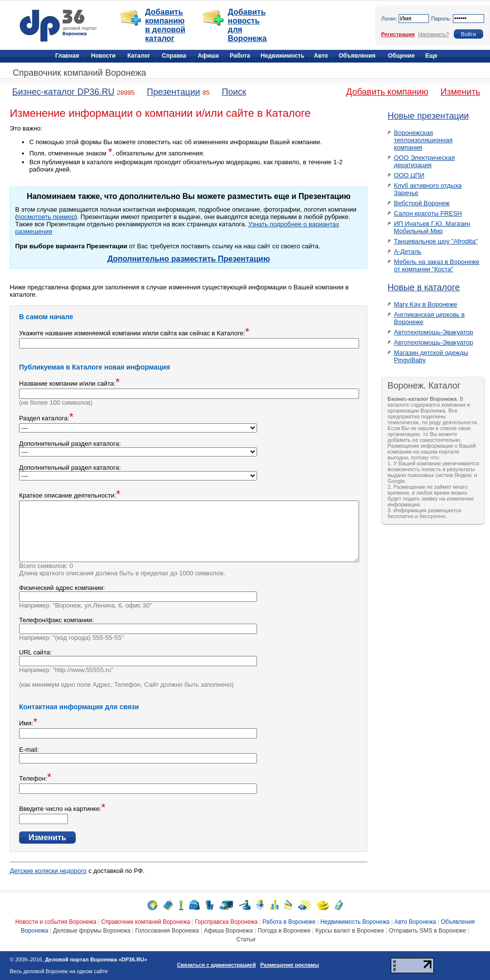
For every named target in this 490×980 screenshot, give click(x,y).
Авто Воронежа (415, 922)
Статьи (246, 939)
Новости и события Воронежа (56, 922)
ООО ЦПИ (409, 175)
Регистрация (398, 34)
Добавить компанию (387, 92)
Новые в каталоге (424, 287)
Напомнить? (434, 34)
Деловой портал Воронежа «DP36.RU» (96, 959)
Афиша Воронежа (228, 931)
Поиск (234, 92)
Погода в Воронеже (284, 931)
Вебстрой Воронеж (422, 203)
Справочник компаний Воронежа (79, 73)
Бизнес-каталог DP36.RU (63, 92)
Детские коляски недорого (48, 871)
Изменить (460, 92)
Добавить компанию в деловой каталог (165, 25)
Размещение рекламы (290, 965)
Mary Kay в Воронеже (426, 304)
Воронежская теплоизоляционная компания (423, 140)
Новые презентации (428, 116)
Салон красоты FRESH (428, 213)
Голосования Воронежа (167, 931)
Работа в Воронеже (289, 922)
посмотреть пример (46, 217)
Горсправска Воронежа (226, 922)
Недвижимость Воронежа (355, 922)
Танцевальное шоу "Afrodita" (436, 241)
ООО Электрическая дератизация (424, 161)
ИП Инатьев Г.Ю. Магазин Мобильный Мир (432, 227)
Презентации (173, 92)
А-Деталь (407, 251)
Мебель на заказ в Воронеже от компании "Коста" (437, 265)
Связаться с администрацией (216, 965)
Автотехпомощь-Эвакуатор (433, 332)
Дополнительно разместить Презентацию (189, 259)
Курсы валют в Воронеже (350, 931)
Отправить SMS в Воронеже (427, 931)
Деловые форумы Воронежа (92, 931)
